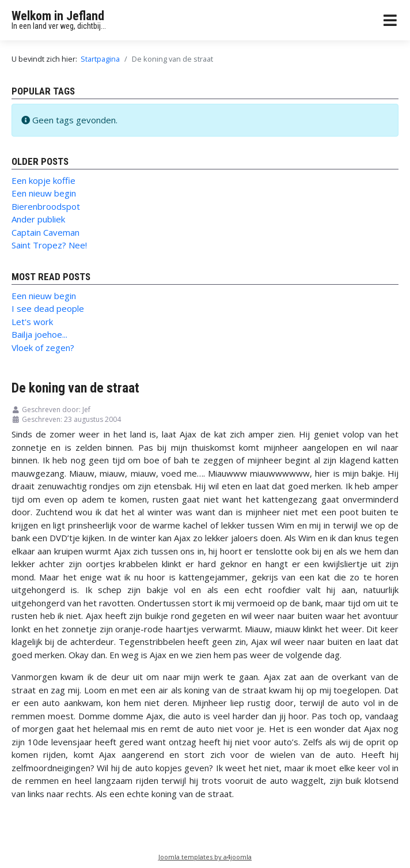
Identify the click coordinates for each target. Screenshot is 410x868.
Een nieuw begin (44, 193)
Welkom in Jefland (58, 16)
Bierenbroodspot (46, 206)
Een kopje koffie (43, 180)
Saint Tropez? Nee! (49, 245)
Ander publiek (38, 219)
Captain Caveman (45, 232)
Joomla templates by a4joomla (205, 857)
